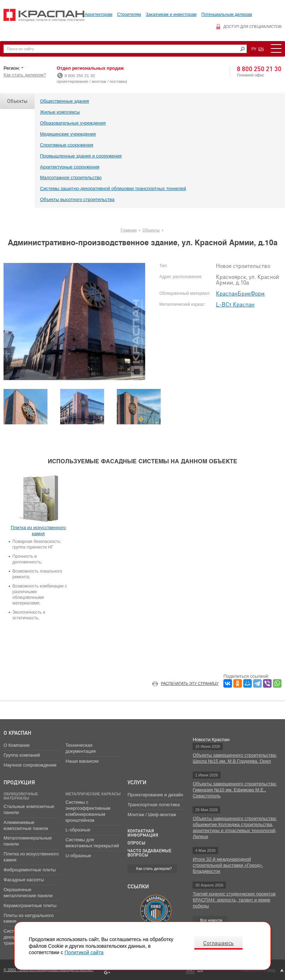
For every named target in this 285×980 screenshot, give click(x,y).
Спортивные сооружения (67, 145)
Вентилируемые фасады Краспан (44, 15)
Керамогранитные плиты (30, 906)
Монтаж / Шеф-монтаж (152, 815)
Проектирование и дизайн (155, 795)
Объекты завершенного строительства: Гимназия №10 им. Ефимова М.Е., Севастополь (235, 790)
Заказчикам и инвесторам (171, 15)
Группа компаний (22, 755)
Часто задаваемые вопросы (149, 853)
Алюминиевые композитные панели (26, 825)
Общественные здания (64, 101)
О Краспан (17, 733)
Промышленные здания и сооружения (81, 156)
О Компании (16, 745)
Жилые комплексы (60, 112)
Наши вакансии (82, 761)
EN (261, 49)
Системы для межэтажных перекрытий (92, 843)
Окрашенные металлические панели (28, 893)
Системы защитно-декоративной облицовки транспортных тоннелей (113, 188)
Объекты (17, 101)
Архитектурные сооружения (70, 167)
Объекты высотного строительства (77, 199)
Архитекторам (98, 15)
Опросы (136, 843)
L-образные (78, 830)
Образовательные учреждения (73, 123)
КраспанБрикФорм (240, 293)
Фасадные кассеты (24, 880)
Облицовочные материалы (21, 796)
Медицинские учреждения (68, 134)
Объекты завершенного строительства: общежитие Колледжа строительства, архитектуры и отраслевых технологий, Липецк (235, 827)
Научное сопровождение (30, 765)
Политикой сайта (84, 952)
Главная (129, 230)
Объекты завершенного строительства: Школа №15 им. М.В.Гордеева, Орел (235, 758)
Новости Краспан (211, 740)
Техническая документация (81, 748)
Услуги (137, 782)
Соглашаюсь (218, 943)
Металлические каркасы (93, 794)
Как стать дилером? (25, 75)
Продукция (19, 782)
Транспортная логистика (153, 805)
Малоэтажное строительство (71, 177)
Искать (242, 49)
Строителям (129, 15)
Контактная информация (143, 833)
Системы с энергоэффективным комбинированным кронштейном (88, 811)
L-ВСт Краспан (235, 304)
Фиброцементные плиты (30, 870)
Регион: (12, 68)
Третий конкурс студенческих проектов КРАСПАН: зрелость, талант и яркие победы (234, 900)
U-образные (78, 856)
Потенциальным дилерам (227, 15)
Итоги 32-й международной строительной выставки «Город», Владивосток (228, 865)
